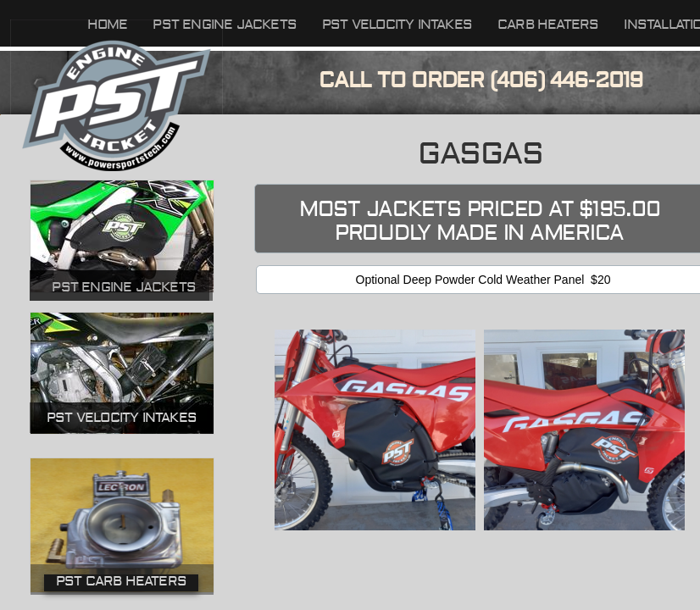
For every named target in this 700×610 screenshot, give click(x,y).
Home (108, 25)
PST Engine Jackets (124, 287)
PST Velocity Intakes (397, 25)
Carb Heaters (548, 25)
